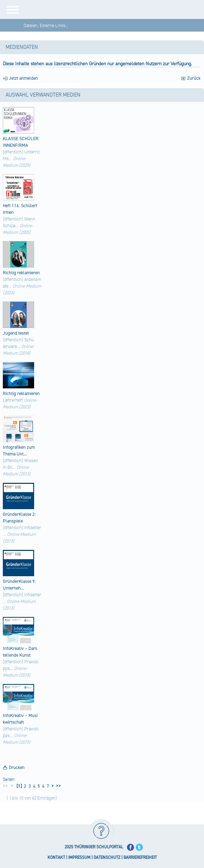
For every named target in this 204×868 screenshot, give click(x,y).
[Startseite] (114, 9)
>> (57, 786)
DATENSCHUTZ (107, 858)
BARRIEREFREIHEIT (140, 858)
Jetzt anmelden (23, 78)
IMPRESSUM (79, 858)
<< (5, 786)
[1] (19, 786)
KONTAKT (56, 858)
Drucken (17, 768)
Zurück (194, 78)
